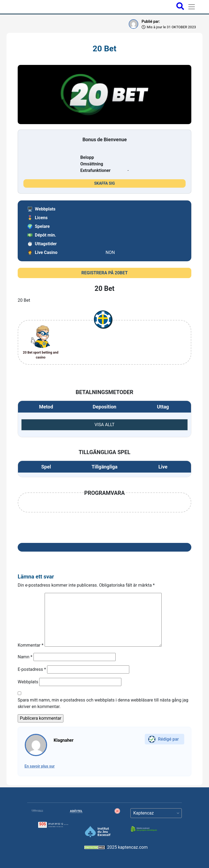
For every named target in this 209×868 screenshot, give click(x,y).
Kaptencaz (144, 813)
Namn (25, 657)
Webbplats (28, 682)
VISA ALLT (104, 425)
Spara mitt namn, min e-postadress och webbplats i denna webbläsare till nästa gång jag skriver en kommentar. (103, 703)
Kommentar (31, 645)
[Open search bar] (180, 7)
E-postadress (32, 669)
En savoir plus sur (40, 766)
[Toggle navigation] (192, 7)
